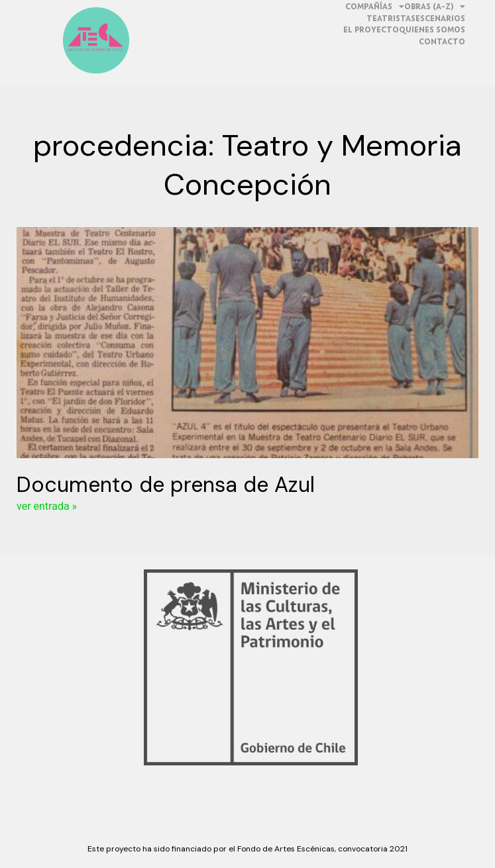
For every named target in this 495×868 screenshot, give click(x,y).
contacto (442, 41)
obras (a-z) (435, 7)
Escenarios (440, 18)
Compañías (375, 7)
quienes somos (432, 29)
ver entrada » (47, 506)
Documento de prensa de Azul (166, 485)
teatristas (391, 18)
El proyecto (371, 29)
